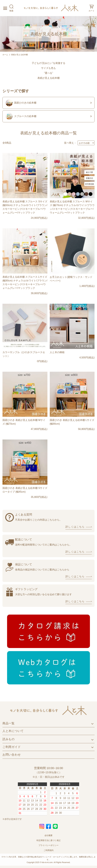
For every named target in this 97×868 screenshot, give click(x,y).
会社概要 (48, 835)
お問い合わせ (12, 755)
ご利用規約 (49, 850)
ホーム (5, 55)
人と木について (13, 731)
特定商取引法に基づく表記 (48, 840)
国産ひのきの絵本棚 (21, 103)
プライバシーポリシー (48, 845)
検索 (11, 8)
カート (92, 8)
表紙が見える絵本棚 (19, 55)
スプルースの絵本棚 (21, 116)
